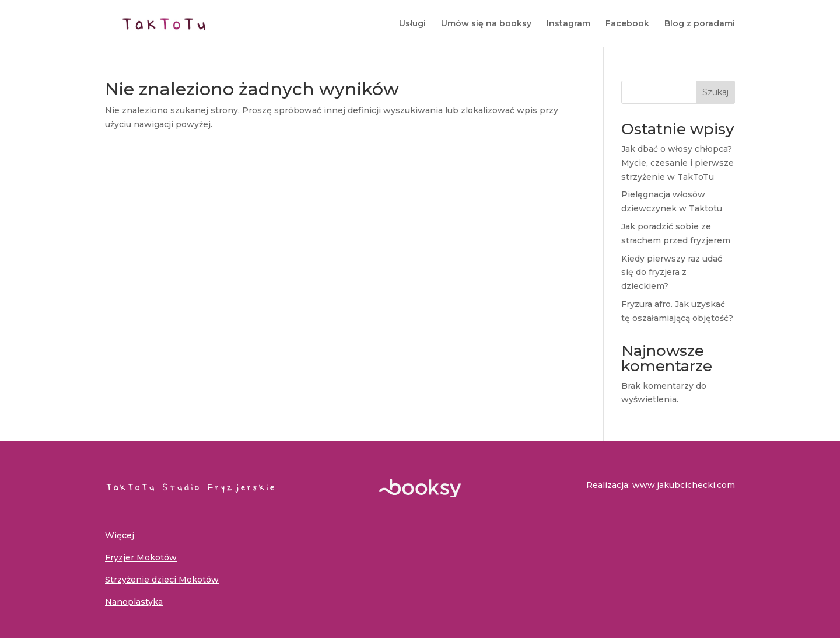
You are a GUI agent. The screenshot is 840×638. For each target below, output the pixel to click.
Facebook (627, 24)
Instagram (568, 24)
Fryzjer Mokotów (141, 557)
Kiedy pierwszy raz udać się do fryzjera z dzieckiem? (672, 273)
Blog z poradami (700, 24)
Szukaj (715, 92)
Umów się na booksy (486, 24)
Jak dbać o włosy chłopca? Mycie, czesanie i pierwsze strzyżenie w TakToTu (678, 163)
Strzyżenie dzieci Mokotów (162, 580)
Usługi (412, 24)
